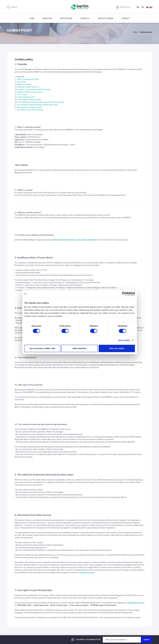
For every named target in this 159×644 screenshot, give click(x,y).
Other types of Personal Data (29, 100)
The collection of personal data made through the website (41, 102)
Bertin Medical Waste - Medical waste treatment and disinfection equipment (79, 7)
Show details (124, 340)
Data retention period (26, 97)
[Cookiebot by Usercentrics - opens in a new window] (124, 294)
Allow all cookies (117, 348)
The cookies (21, 82)
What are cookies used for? (29, 87)
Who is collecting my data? (28, 79)
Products (85, 18)
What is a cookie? (25, 84)
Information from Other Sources (29, 107)
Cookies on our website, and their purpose (35, 89)
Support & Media (106, 18)
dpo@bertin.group (87, 572)
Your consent (22, 95)
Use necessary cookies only (42, 348)
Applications (66, 18)
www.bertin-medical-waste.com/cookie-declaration (75, 240)
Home (32, 18)
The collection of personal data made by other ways (37, 105)
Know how (47, 18)
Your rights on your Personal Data (30, 110)
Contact (125, 18)
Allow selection (79, 348)
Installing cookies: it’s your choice (29, 92)
